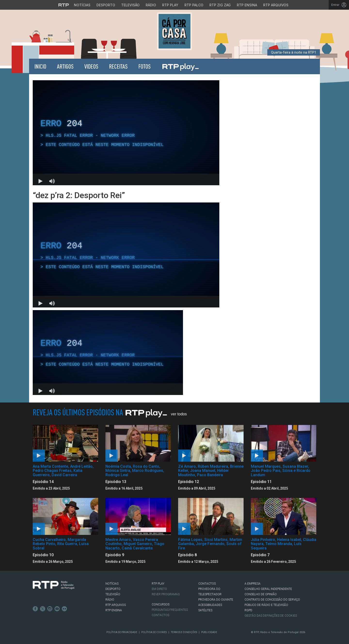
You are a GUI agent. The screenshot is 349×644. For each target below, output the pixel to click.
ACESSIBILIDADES (210, 605)
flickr (64, 609)
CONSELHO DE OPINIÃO (261, 594)
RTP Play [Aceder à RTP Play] (170, 5)
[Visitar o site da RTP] (64, 5)
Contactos (160, 615)
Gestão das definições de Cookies (271, 616)
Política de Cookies (154, 632)
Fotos (145, 66)
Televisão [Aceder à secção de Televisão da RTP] (130, 5)
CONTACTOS (207, 584)
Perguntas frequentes (170, 610)
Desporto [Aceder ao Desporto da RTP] (106, 5)
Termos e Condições (184, 632)
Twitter (43, 609)
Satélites (205, 610)
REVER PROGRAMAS (166, 594)
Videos (91, 66)
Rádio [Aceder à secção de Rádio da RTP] (151, 5)
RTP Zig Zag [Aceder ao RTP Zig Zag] (220, 5)
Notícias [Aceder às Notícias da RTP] (82, 5)
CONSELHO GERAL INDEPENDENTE (268, 589)
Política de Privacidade (122, 632)
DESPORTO (113, 589)
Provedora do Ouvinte (216, 600)
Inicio (40, 66)
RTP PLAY (158, 584)
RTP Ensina (114, 610)
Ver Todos (179, 414)
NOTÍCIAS (112, 584)
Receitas (118, 66)
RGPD (248, 610)
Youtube (57, 609)
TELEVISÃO (113, 594)
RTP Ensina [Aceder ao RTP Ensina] (247, 5)
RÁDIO (110, 600)
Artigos (65, 66)
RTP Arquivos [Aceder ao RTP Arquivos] (276, 5)
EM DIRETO (159, 589)
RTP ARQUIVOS (116, 605)
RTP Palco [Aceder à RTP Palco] (194, 5)
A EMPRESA (253, 584)
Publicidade (209, 632)
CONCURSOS (161, 604)
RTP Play (180, 66)
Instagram (50, 609)
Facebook (35, 609)
